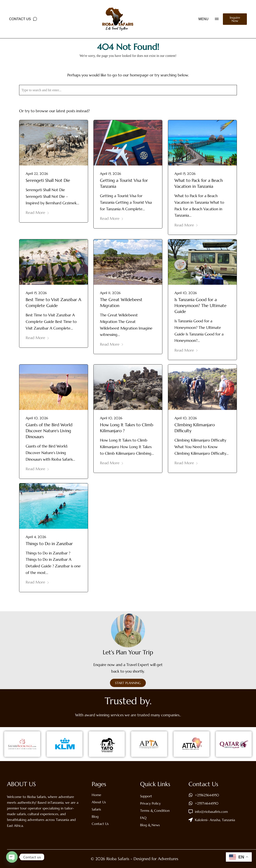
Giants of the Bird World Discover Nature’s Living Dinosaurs (49, 431)
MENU (203, 19)
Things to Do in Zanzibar (49, 544)
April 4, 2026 (36, 537)
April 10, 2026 (186, 293)
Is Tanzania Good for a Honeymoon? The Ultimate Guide (200, 306)
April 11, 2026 (110, 293)
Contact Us (20, 19)
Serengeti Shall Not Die (48, 180)
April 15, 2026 (110, 174)
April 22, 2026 (37, 174)
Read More (37, 212)
